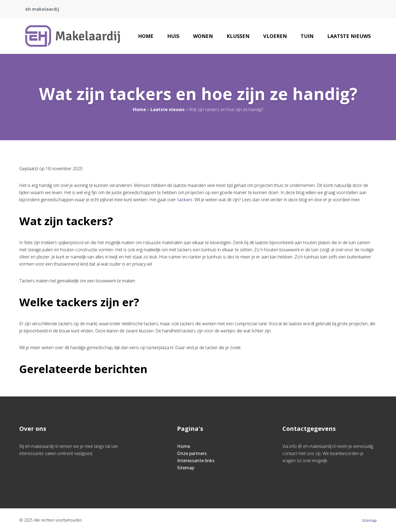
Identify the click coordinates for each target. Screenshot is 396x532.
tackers (185, 200)
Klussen (238, 36)
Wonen (203, 36)
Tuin (307, 36)
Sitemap (186, 468)
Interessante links (196, 461)
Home (146, 36)
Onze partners (192, 453)
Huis (173, 36)
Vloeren (275, 36)
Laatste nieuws (349, 36)
